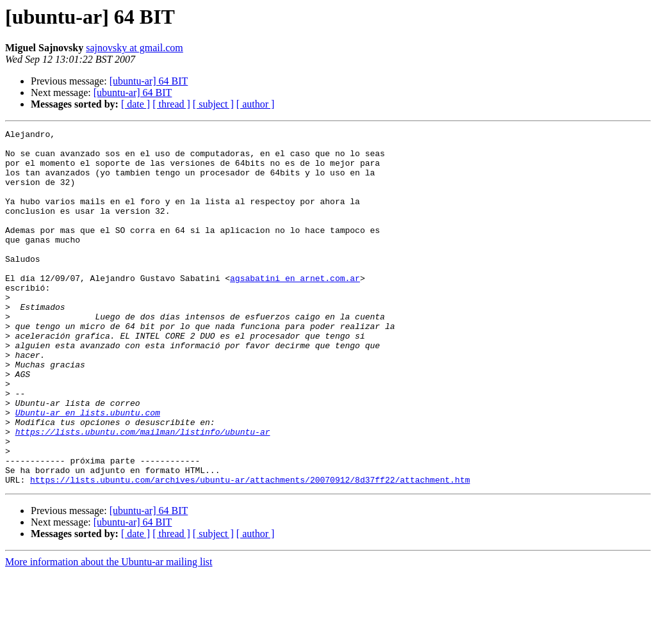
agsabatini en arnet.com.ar (295, 309)
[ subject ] (213, 104)
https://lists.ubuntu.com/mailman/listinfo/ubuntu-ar (143, 493)
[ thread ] (171, 104)
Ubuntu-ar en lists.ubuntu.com (88, 470)
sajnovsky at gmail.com (135, 48)
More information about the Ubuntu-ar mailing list (109, 633)
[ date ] (135, 104)
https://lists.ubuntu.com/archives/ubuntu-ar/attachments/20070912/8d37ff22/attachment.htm (250, 551)
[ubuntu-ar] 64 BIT (149, 81)
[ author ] (256, 104)
